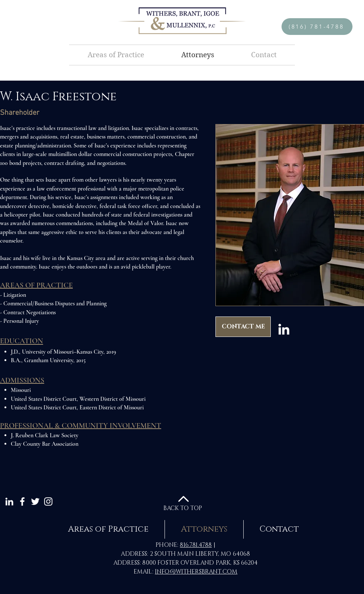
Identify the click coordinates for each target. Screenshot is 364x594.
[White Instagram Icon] (48, 502)
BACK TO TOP (183, 508)
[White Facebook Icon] (22, 502)
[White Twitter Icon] (35, 502)
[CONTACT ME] (243, 327)
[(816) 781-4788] (317, 27)
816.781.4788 (196, 545)
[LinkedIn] (284, 329)
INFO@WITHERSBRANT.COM (196, 572)
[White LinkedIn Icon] (9, 502)
